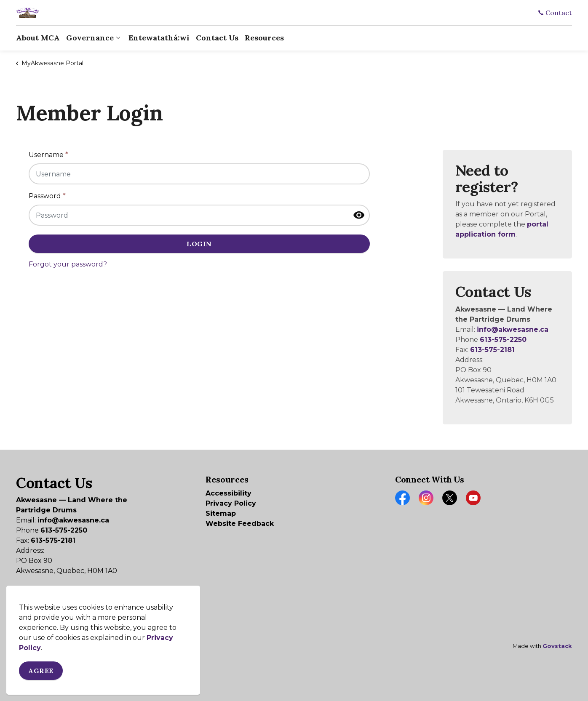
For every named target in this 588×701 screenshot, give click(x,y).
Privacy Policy (231, 503)
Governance (90, 38)
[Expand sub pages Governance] (118, 38)
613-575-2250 (503, 340)
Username (48, 155)
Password (47, 196)
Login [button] (199, 244)
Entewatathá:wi (159, 38)
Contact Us (217, 38)
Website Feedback (240, 524)
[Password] (199, 215)
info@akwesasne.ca (513, 329)
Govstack (557, 646)
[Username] (199, 174)
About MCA (38, 38)
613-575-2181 (492, 350)
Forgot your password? (68, 264)
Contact (555, 13)
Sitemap (221, 513)
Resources (264, 38)
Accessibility (229, 493)
